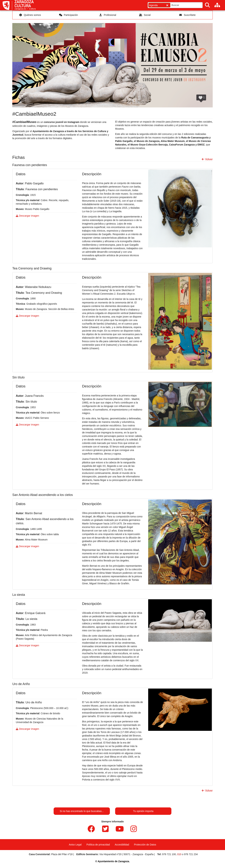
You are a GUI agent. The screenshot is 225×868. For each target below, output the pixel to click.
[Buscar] (207, 5)
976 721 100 (169, 854)
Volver (207, 159)
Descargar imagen (27, 216)
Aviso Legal (75, 845)
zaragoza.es (20, 9)
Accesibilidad (122, 845)
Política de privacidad (98, 845)
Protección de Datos (145, 845)
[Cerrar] (167, 5)
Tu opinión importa (143, 811)
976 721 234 (191, 854)
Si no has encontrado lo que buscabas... (82, 811)
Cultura (32, 9)
